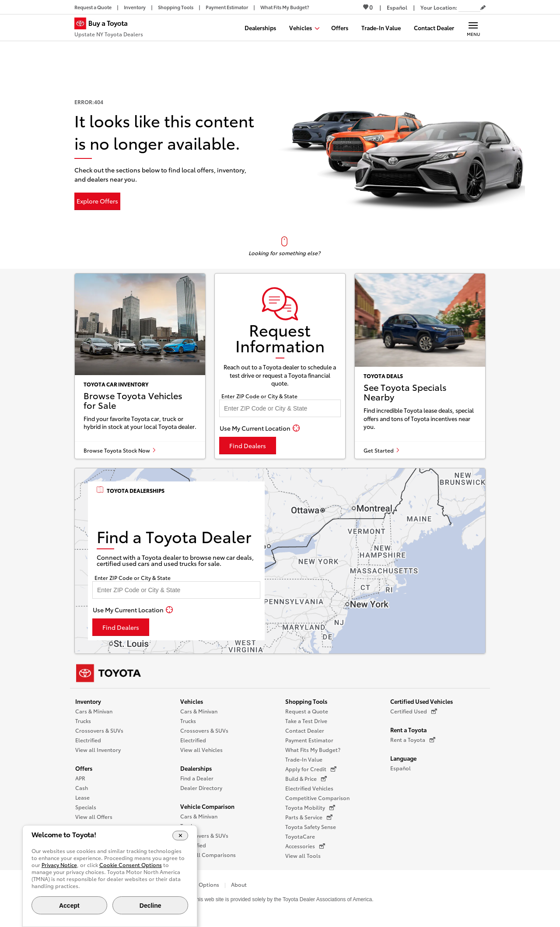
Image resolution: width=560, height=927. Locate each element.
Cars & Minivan (94, 711)
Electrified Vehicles (309, 788)
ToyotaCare (300, 836)
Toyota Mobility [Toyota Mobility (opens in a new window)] (310, 808)
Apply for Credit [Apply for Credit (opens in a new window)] (311, 769)
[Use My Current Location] (260, 428)
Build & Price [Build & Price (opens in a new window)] (306, 779)
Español (401, 768)
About (239, 884)
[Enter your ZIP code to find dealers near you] (280, 408)
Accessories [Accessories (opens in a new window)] (305, 846)
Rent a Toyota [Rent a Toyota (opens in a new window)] (413, 740)
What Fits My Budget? (313, 750)
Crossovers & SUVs (99, 730)
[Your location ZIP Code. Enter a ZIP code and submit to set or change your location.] (469, 7)
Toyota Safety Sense (311, 827)
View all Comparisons (208, 855)
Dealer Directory (201, 788)
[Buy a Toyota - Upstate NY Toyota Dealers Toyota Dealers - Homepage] (109, 28)
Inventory (88, 701)
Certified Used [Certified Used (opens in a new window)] (414, 711)
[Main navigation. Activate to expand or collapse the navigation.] (473, 28)
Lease (82, 797)
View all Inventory (98, 750)
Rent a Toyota (408, 730)
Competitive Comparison (317, 798)
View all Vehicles (201, 750)
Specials (86, 807)
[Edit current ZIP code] (483, 8)
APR (80, 778)
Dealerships (196, 768)
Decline (150, 906)
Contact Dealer (305, 730)
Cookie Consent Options (131, 865)
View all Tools (303, 855)
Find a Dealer (197, 778)
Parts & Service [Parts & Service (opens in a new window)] (309, 817)
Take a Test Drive (306, 721)
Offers (84, 768)
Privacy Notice (59, 865)
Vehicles (192, 701)
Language (403, 758)
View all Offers (94, 816)
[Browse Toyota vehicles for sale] (140, 366)
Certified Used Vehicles (422, 701)
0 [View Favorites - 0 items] (368, 7)
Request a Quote (307, 711)
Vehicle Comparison (207, 806)
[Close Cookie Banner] (180, 836)
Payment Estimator (309, 740)
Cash (82, 788)
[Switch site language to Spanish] (397, 7)
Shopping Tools (306, 701)
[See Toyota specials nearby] (420, 366)
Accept (69, 906)
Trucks (83, 721)
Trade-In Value (304, 759)
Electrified (88, 740)
